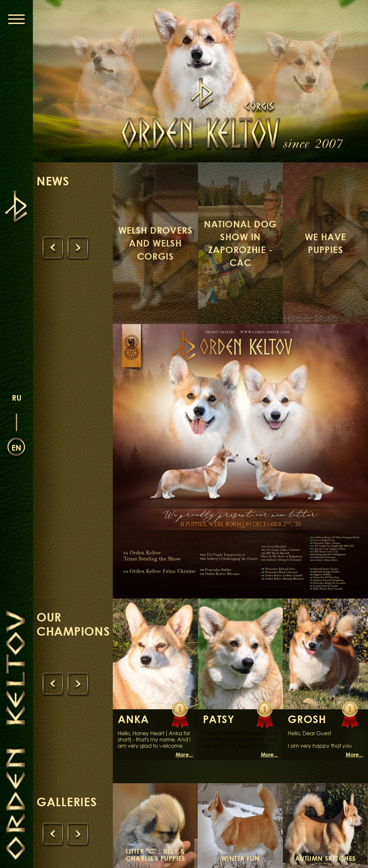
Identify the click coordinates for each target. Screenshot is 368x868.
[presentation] (53, 248)
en (16, 447)
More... (184, 755)
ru (17, 398)
